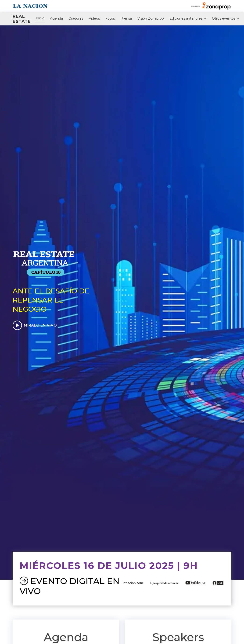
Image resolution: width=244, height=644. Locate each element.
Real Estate (22, 19)
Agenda (56, 18)
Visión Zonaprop (151, 18)
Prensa (126, 18)
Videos (94, 18)
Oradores (76, 18)
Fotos (110, 18)
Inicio (40, 18)
